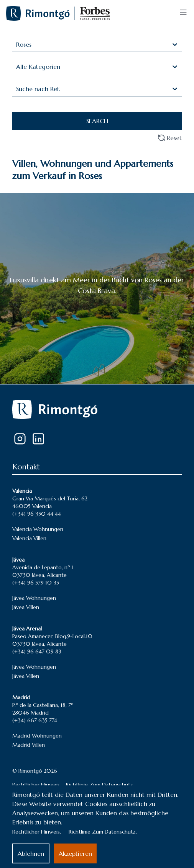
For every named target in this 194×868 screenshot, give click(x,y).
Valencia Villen (29, 538)
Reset (170, 138)
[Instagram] (20, 439)
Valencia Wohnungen (38, 529)
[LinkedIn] (38, 439)
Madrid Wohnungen (37, 736)
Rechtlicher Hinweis (36, 785)
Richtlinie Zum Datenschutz (99, 785)
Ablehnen (31, 853)
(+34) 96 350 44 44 (37, 514)
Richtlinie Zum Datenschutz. (103, 832)
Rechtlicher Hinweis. (37, 832)
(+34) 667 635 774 (35, 720)
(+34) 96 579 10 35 (36, 583)
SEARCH (97, 121)
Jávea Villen (26, 607)
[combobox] (17, 44)
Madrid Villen (29, 745)
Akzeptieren (75, 853)
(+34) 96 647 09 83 (37, 651)
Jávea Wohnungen (34, 598)
